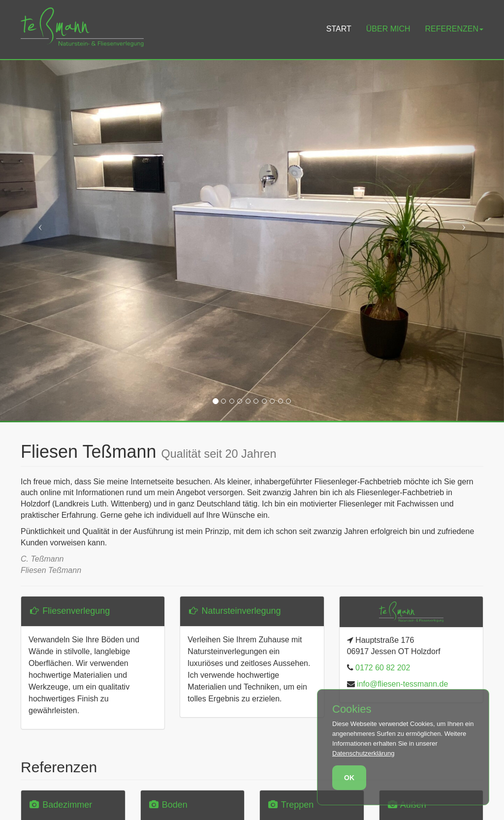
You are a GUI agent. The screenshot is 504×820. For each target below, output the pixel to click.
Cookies (352, 709)
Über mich (388, 29)
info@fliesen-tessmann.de (402, 684)
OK (349, 778)
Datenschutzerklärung (363, 753)
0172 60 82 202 (382, 668)
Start (339, 29)
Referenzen (454, 29)
